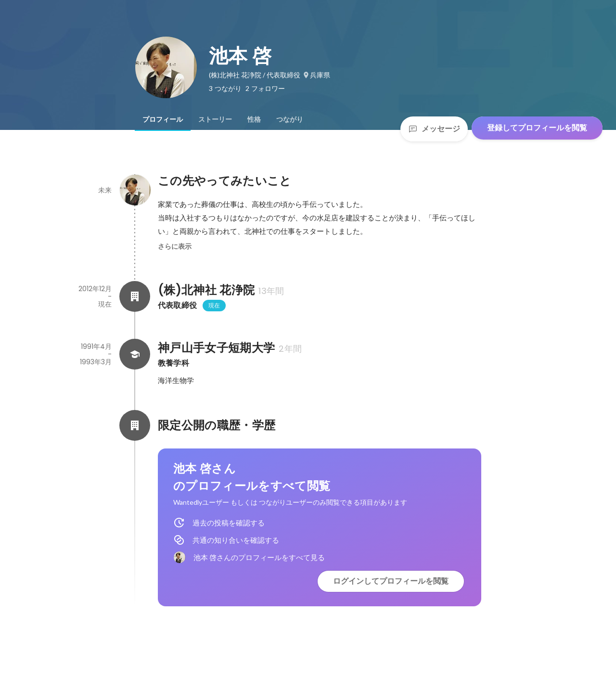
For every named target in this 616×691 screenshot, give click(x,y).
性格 (254, 119)
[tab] (163, 119)
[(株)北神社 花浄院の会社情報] (135, 296)
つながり (290, 119)
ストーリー (215, 119)
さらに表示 (175, 246)
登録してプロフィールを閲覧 (537, 128)
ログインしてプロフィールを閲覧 (391, 581)
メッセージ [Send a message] (434, 129)
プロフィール (163, 119)
